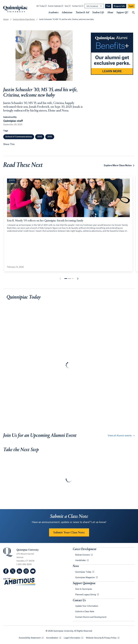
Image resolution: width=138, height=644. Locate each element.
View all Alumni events (121, 436)
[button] (66, 279)
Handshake (81, 560)
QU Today (41, 6)
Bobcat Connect (83, 555)
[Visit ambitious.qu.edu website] (19, 582)
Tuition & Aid (82, 13)
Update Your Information (87, 606)
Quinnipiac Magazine (85, 578)
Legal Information (73, 638)
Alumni (6, 19)
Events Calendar (56, 6)
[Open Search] (133, 13)
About (110, 13)
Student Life (98, 13)
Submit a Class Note (85, 612)
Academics (53, 13)
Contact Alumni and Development (91, 617)
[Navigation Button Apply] (131, 6)
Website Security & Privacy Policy (103, 638)
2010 (40, 137)
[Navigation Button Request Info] (119, 6)
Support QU (122, 13)
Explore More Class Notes (118, 165)
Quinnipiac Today (83, 572)
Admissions (67, 13)
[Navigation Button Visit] (108, 6)
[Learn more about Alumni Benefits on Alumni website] (112, 54)
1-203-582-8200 (24, 564)
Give (68, 6)
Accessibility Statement (31, 638)
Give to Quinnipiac (84, 589)
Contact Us (78, 6)
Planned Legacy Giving (86, 595)
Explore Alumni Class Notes (24, 19)
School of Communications (19, 137)
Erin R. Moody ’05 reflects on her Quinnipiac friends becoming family (45, 221)
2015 (50, 137)
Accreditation (54, 638)
